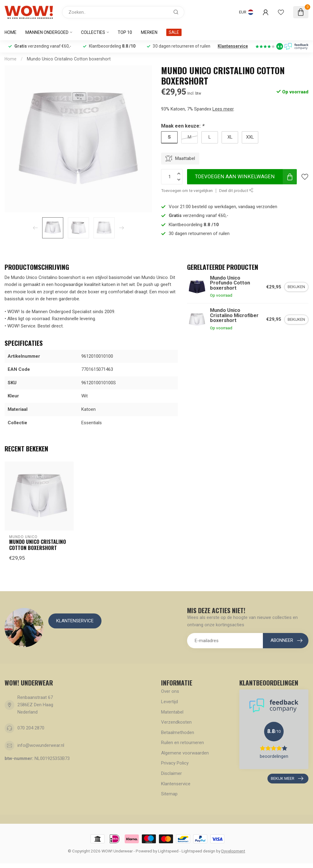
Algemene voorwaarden (185, 753)
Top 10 (125, 32)
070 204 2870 (31, 728)
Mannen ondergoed (47, 32)
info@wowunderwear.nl (41, 745)
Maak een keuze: (182, 126)
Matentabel (172, 712)
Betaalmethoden (178, 732)
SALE (174, 32)
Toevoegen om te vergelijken (187, 190)
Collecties (93, 32)
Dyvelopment (233, 851)
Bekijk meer (287, 779)
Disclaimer (171, 773)
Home (11, 32)
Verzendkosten (176, 722)
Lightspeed (168, 851)
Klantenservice (233, 46)
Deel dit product (236, 190)
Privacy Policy (175, 763)
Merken (149, 32)
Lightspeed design (198, 851)
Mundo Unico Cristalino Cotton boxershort (69, 59)
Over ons (170, 691)
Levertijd (169, 702)
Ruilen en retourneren (182, 743)
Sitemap (169, 794)
